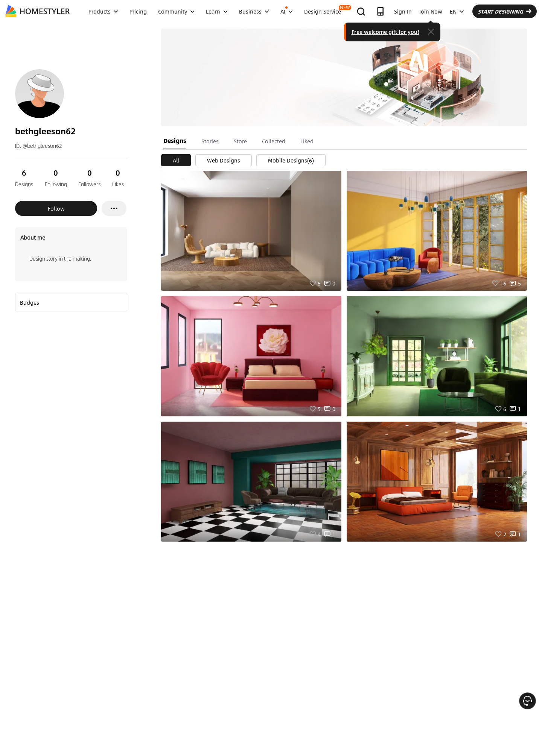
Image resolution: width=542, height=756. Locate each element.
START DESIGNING (505, 11)
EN (457, 11)
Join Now (431, 11)
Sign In (403, 11)
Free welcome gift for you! (385, 32)
